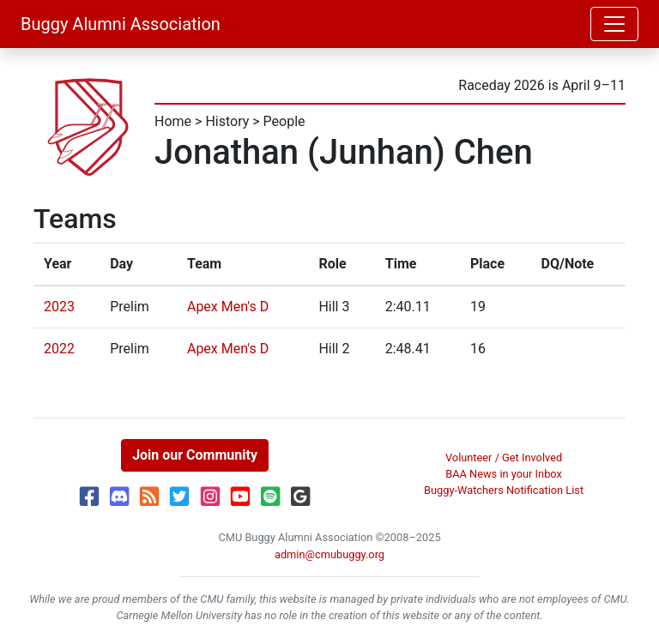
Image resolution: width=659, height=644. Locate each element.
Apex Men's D (228, 307)
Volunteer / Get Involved (504, 457)
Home (173, 121)
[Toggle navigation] (614, 24)
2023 (59, 307)
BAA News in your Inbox (504, 474)
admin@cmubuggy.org (329, 554)
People (284, 121)
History (227, 121)
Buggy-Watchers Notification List (504, 490)
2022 (59, 349)
